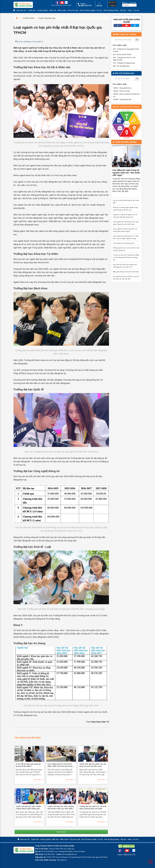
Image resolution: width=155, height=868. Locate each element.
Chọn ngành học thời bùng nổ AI (124, 243)
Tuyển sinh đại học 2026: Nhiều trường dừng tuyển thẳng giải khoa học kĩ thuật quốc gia (28, 808)
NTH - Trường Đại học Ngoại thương (124, 63)
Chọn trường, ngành (126, 142)
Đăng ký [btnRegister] (125, 3)
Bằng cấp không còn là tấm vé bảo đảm (126, 272)
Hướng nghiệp (43, 10)
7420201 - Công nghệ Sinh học (122, 88)
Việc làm (123, 10)
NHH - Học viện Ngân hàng (121, 66)
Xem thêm (37, 780)
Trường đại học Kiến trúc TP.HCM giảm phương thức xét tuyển (93, 807)
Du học (99, 10)
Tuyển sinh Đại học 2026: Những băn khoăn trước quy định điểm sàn (61, 808)
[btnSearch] (135, 5)
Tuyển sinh (32, 10)
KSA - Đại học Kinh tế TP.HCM (122, 55)
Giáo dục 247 (21, 10)
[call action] (85, 6)
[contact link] (99, 6)
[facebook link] (57, 4)
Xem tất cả (61, 832)
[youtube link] (62, 4)
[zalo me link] (66, 4)
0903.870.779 (129, 855)
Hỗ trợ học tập (73, 10)
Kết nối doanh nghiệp (87, 10)
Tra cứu (136, 10)
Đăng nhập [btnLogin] (133, 3)
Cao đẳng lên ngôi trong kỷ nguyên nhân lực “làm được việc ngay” (126, 173)
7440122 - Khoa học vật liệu (121, 91)
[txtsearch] (127, 5)
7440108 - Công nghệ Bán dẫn (122, 100)
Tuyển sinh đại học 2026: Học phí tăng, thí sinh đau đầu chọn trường (93, 765)
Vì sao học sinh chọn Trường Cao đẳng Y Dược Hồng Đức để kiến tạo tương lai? (126, 257)
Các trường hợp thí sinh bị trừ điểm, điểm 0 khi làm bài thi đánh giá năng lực (61, 765)
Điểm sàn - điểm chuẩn (58, 10)
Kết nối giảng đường (111, 10)
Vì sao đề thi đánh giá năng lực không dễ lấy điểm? (28, 765)
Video (130, 10)
